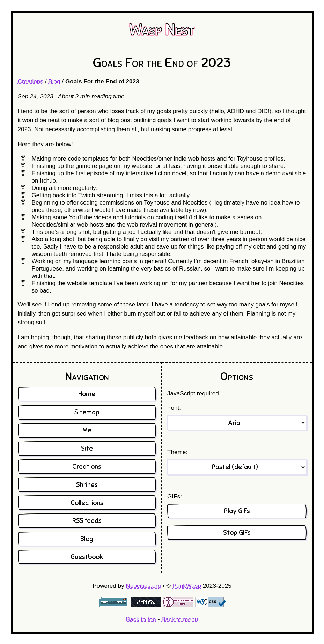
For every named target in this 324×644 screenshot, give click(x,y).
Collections (87, 503)
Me (87, 430)
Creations (31, 81)
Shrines (87, 485)
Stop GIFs (237, 532)
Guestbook (87, 557)
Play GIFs (237, 511)
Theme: (177, 452)
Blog (54, 81)
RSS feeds (87, 521)
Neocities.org (143, 586)
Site (87, 448)
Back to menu (180, 619)
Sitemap (87, 412)
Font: (174, 408)
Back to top (141, 619)
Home (87, 394)
